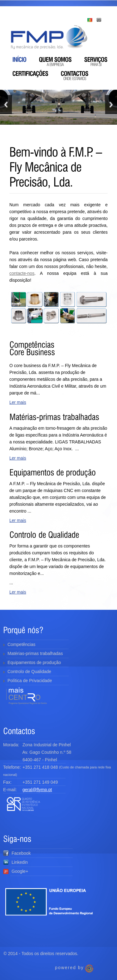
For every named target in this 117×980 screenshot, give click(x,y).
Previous (6, 105)
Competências (22, 644)
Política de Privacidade (30, 681)
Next (111, 105)
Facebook (17, 853)
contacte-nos (22, 273)
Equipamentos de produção (34, 662)
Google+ (16, 871)
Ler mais (18, 402)
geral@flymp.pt (37, 790)
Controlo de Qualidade (29, 672)
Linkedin (15, 862)
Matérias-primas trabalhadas (35, 653)
